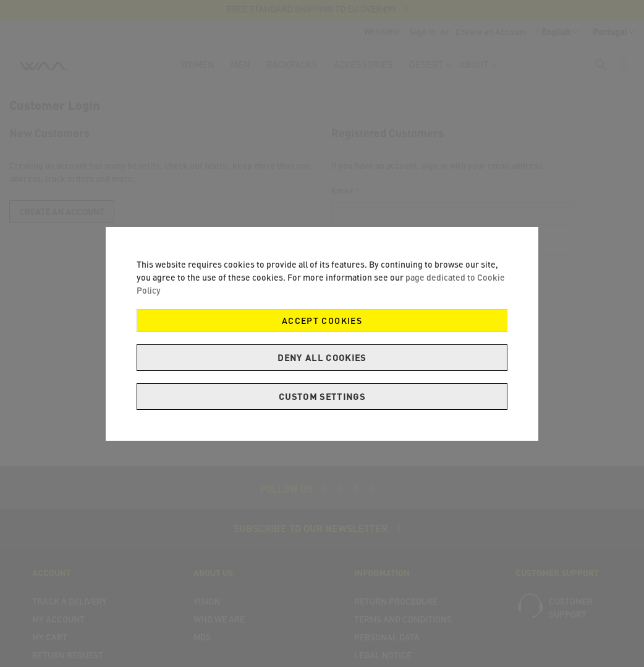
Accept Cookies (322, 321)
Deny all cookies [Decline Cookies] (322, 358)
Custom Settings (322, 397)
